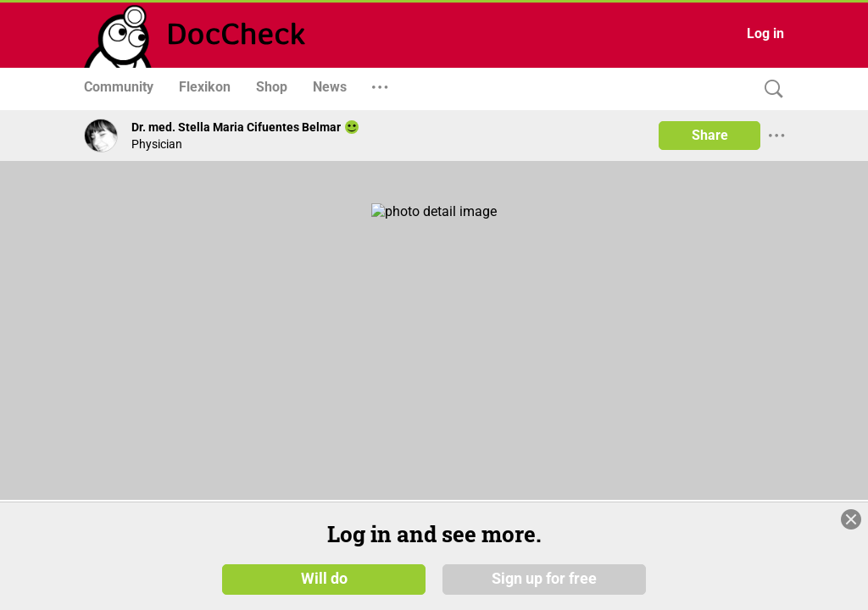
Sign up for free (544, 578)
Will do (324, 578)
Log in (765, 33)
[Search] (770, 89)
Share (710, 135)
